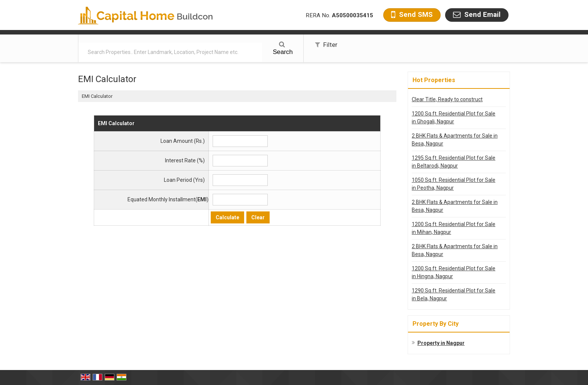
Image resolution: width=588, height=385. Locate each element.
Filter (326, 45)
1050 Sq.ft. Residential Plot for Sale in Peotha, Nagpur (454, 184)
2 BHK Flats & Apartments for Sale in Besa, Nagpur (455, 140)
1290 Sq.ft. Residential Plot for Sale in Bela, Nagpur (454, 294)
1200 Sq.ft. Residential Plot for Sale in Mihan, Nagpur (454, 228)
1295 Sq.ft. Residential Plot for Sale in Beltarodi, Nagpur (454, 162)
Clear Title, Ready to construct (447, 99)
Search (283, 48)
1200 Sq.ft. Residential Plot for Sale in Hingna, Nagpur (454, 272)
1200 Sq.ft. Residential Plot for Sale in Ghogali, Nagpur (454, 118)
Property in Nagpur (441, 343)
